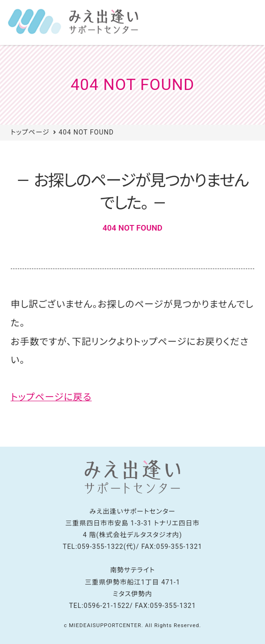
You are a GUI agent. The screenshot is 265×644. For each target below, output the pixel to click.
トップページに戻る (51, 397)
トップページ (30, 132)
